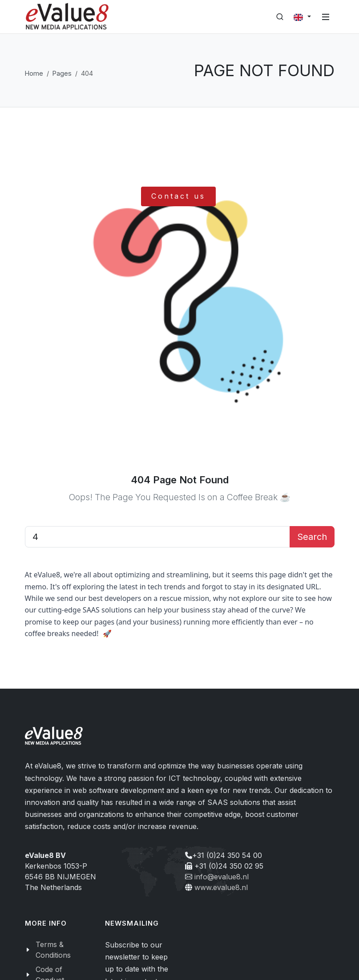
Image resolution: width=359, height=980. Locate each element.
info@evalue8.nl (222, 877)
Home (34, 73)
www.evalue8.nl (221, 887)
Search (312, 537)
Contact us (178, 196)
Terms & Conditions (53, 950)
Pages (62, 73)
